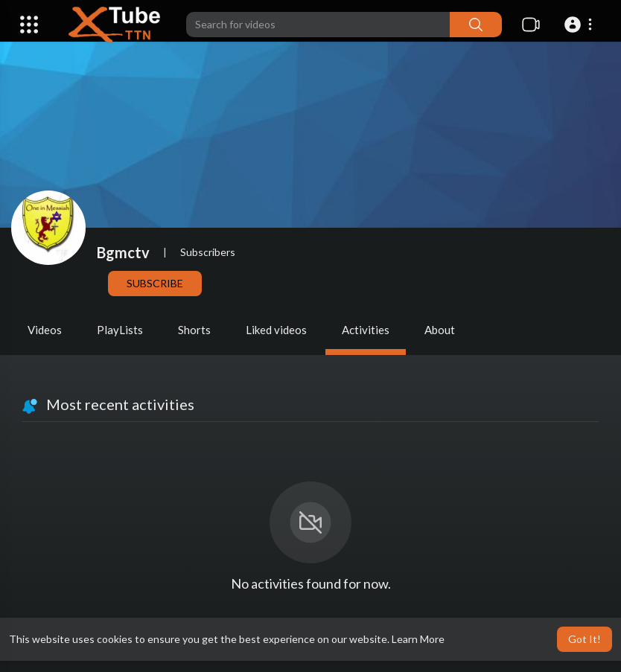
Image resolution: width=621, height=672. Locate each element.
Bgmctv (123, 252)
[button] (580, 25)
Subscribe (155, 283)
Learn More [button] (418, 639)
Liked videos (276, 330)
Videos (45, 330)
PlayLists (120, 330)
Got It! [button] (585, 639)
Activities (366, 330)
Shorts (194, 330)
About (440, 330)
